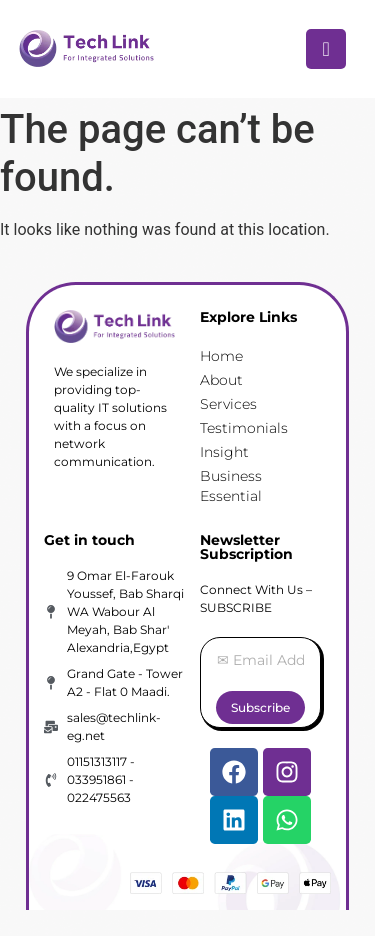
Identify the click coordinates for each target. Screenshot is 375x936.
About (221, 380)
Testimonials (244, 428)
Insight (224, 452)
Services (228, 404)
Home (221, 356)
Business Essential (231, 486)
